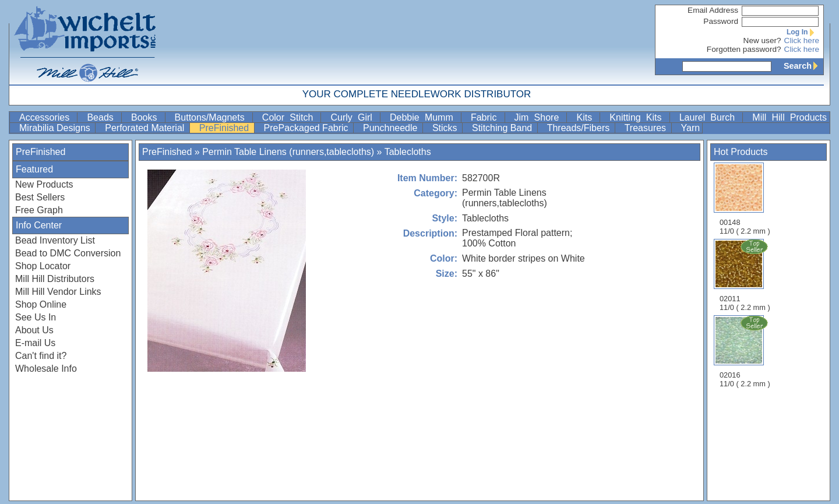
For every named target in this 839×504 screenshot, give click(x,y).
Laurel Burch (710, 117)
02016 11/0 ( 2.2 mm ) (746, 351)
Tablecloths (408, 152)
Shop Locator (43, 266)
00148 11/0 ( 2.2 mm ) (745, 199)
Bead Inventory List (55, 240)
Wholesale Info (46, 369)
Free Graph (39, 210)
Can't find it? (41, 356)
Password (721, 21)
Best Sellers (40, 197)
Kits (587, 117)
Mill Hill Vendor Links (58, 292)
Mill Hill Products (789, 117)
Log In (803, 32)
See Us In (36, 317)
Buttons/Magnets (212, 117)
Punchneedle (392, 128)
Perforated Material (146, 128)
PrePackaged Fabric (307, 128)
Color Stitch (290, 117)
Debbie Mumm (424, 117)
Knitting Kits (638, 117)
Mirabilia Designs (56, 128)
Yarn (691, 128)
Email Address (713, 10)
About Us (34, 330)
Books (147, 117)
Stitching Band (503, 128)
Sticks (446, 128)
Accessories (47, 117)
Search (803, 66)
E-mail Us (35, 343)
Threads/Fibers (580, 128)
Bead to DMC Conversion (68, 253)
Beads (103, 117)
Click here (802, 40)
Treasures (647, 128)
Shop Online (41, 304)
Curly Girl (354, 117)
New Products (44, 184)
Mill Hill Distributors (55, 279)
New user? (762, 40)
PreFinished (225, 128)
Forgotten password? (744, 49)
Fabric (487, 117)
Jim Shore (540, 117)
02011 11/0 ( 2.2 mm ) (746, 275)
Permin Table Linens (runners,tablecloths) (288, 152)
